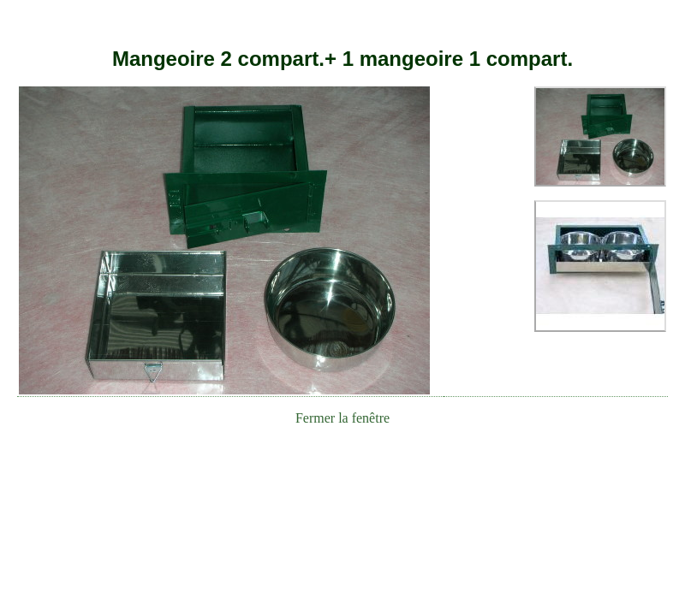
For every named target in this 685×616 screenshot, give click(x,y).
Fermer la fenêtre (342, 418)
